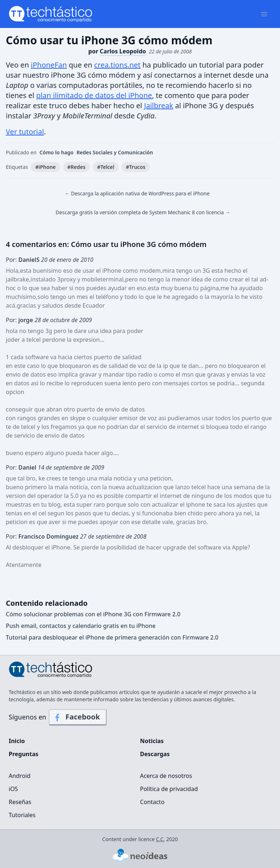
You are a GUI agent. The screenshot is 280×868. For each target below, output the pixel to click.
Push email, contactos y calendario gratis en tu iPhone (81, 626)
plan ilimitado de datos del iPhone (94, 95)
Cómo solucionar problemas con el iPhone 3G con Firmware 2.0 (93, 614)
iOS (13, 789)
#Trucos (136, 167)
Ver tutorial (25, 132)
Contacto (152, 802)
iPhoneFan (49, 65)
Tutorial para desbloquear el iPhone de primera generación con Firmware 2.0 (112, 637)
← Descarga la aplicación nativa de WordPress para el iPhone (137, 193)
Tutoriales (22, 815)
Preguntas (24, 754)
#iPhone (45, 167)
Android (20, 776)
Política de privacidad (169, 789)
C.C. (160, 839)
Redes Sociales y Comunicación (115, 152)
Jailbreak (158, 106)
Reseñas (20, 802)
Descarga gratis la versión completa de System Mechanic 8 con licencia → (143, 212)
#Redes (77, 167)
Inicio (17, 741)
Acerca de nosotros (166, 776)
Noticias (152, 741)
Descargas (155, 754)
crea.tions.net (118, 65)
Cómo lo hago (57, 152)
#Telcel (106, 167)
